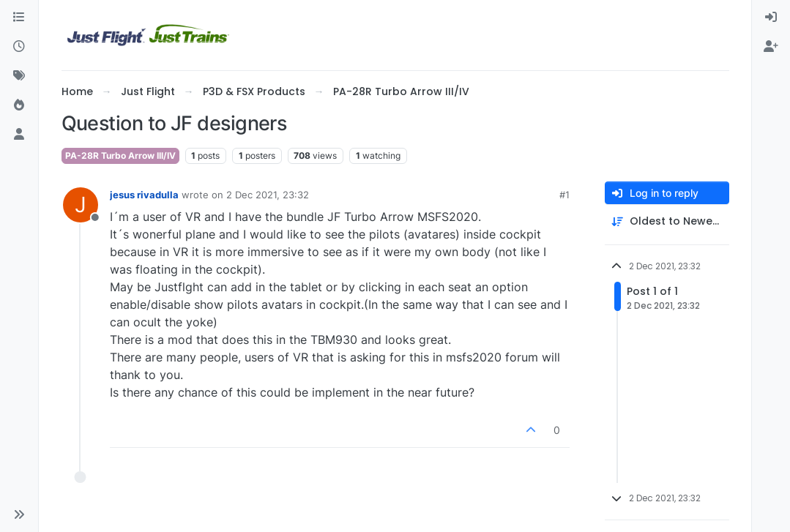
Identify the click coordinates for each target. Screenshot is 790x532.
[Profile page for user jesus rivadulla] (81, 205)
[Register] (771, 47)
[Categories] (19, 18)
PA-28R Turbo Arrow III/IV (120, 156)
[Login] (771, 18)
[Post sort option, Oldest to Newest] (667, 221)
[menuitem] (771, 18)
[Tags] (19, 76)
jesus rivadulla (144, 195)
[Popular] (19, 105)
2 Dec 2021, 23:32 (268, 195)
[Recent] (19, 47)
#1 (564, 195)
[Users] (19, 135)
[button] (19, 514)
